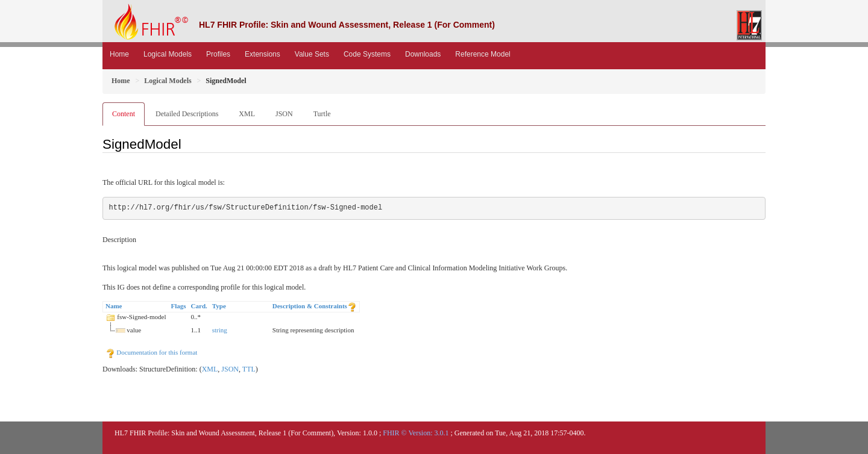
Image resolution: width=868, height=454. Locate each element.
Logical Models (168, 54)
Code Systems (367, 54)
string (220, 330)
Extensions (263, 54)
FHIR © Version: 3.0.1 (416, 433)
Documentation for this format (152, 352)
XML (247, 114)
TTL (249, 369)
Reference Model (483, 54)
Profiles (218, 54)
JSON (284, 114)
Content (124, 114)
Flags (179, 306)
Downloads (423, 54)
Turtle (322, 114)
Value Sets (312, 54)
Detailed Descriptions (187, 114)
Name (114, 306)
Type (219, 306)
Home (119, 54)
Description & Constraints (310, 306)
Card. (199, 306)
